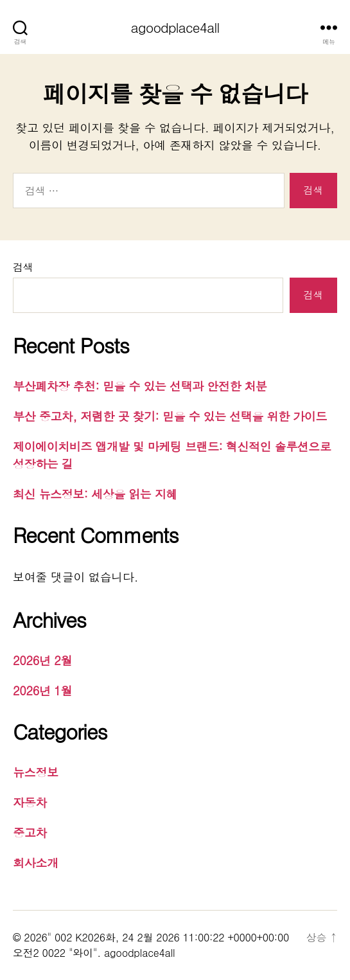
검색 (23, 267)
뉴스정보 (36, 772)
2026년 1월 (42, 690)
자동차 (30, 802)
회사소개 (36, 863)
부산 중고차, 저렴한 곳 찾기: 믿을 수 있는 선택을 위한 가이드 (170, 416)
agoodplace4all (175, 27)
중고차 (30, 833)
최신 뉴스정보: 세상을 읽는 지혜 (95, 494)
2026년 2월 (42, 660)
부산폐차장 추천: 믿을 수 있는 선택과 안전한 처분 (140, 386)
